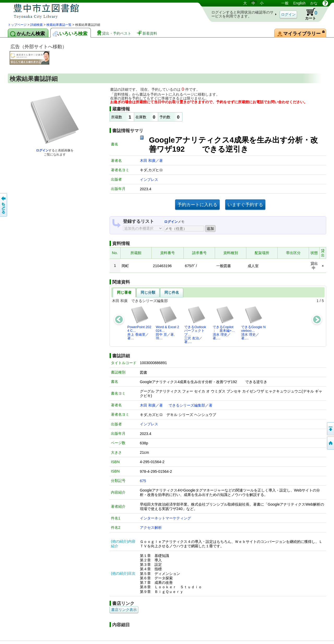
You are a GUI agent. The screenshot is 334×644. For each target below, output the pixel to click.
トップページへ (330, 443)
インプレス (149, 180)
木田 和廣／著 (151, 161)
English (299, 3)
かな (314, 3)
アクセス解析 (151, 528)
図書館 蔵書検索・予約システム (63, 11)
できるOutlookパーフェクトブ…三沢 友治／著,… (195, 325)
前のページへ (4, 205)
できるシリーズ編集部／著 (190, 405)
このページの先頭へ (330, 429)
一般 (285, 3)
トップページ (17, 25)
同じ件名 (172, 292)
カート (309, 14)
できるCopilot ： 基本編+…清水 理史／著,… (225, 323)
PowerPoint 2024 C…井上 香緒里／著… (139, 323)
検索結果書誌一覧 (59, 25)
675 (143, 481)
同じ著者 (124, 292)
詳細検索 (37, 25)
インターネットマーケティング (165, 518)
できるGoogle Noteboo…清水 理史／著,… (253, 323)
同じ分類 (148, 292)
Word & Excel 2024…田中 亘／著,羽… (167, 323)
